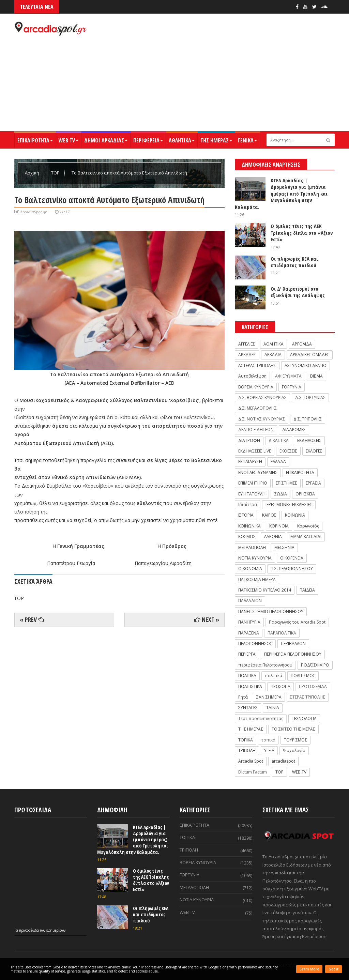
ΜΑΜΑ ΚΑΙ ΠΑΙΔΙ (306, 537)
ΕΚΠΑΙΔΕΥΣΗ (250, 462)
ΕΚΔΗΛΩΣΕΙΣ (309, 440)
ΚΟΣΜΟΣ (247, 537)
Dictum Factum (253, 772)
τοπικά (268, 740)
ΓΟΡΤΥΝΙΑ (292, 387)
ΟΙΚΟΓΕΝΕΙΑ (292, 558)
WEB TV (69, 140)
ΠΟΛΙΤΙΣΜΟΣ (303, 676)
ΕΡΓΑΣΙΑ (313, 483)
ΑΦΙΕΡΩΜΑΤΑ (288, 376)
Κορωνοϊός (308, 526)
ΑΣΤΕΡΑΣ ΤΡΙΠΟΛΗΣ (257, 365)
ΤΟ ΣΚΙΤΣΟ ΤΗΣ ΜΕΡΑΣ (293, 729)
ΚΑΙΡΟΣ (269, 515)
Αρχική (33, 173)
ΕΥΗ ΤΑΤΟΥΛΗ (252, 494)
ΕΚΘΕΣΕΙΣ (288, 451)
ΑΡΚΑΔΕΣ (247, 355)
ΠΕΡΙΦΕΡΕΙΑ (148, 140)
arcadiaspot (283, 761)
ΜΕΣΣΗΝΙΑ (284, 547)
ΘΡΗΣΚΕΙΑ (305, 494)
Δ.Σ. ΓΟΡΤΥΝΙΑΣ (310, 397)
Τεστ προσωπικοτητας (261, 718)
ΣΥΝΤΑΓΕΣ (248, 708)
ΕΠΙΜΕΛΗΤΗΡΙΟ (253, 483)
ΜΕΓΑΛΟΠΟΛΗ (252, 547)
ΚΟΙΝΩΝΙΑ (295, 515)
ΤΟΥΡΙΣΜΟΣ (295, 740)
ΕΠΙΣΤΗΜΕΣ (286, 483)
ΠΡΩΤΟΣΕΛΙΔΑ (313, 686)
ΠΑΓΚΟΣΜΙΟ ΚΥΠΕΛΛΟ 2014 (265, 590)
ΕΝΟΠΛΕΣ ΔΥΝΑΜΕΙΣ (258, 472)
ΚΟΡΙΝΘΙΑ (279, 526)
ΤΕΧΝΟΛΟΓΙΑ (304, 718)
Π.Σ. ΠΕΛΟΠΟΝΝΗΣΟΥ (292, 569)
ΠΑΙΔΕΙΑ (307, 590)
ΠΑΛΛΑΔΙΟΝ (250, 601)
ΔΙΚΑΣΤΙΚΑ (279, 440)
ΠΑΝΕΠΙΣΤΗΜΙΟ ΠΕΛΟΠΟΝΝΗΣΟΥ (271, 611)
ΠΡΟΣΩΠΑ (280, 686)
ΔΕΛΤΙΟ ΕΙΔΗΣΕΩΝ (256, 430)
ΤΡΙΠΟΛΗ (247, 751)
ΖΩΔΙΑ (280, 494)
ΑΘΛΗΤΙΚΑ (182, 140)
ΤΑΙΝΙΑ (273, 708)
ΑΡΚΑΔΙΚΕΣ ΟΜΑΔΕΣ (310, 355)
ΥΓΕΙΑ (269, 751)
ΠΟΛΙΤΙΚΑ (247, 676)
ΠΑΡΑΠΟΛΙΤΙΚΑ (282, 633)
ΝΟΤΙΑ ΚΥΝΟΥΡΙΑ (255, 558)
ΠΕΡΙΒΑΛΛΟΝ (293, 644)
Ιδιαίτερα (248, 504)
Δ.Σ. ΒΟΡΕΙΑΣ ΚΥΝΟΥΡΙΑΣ (262, 397)
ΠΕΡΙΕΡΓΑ (247, 654)
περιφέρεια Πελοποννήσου (265, 665)
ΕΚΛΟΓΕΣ (314, 451)
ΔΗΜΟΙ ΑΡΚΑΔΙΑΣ (106, 140)
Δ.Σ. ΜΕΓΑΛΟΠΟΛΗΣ (257, 408)
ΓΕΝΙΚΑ (247, 140)
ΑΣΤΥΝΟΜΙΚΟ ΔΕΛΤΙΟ (306, 365)
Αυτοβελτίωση (252, 376)
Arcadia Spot (251, 761)
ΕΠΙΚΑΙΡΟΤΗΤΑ (35, 140)
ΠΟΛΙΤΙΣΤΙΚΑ (250, 686)
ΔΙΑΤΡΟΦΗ (249, 440)
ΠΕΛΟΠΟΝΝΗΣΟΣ (255, 644)
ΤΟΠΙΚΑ (246, 740)
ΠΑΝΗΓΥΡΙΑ (249, 622)
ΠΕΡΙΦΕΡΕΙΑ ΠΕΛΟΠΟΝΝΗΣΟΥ (293, 654)
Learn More (309, 969)
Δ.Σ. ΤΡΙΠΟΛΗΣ (308, 419)
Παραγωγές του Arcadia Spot (297, 622)
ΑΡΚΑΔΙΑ (273, 355)
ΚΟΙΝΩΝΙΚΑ (249, 526)
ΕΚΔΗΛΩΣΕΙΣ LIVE (255, 451)
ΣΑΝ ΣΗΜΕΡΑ (269, 697)
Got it (333, 969)
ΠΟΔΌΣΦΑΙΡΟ (315, 665)
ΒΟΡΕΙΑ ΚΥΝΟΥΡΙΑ (256, 387)
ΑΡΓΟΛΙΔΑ (302, 344)
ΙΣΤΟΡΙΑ (246, 515)
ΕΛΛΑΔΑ (278, 462)
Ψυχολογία (294, 751)
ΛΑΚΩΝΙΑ (273, 537)
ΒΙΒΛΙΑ (316, 376)
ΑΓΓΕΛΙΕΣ (247, 344)
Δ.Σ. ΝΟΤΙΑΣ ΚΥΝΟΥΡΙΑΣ (262, 419)
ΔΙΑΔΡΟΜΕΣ (294, 430)
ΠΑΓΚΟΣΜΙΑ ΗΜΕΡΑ (257, 579)
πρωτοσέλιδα (29, 930)
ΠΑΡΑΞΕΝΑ (249, 633)
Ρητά (243, 697)
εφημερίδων (56, 930)
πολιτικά (274, 676)
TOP (56, 173)
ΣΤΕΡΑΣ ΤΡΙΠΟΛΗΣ (308, 697)
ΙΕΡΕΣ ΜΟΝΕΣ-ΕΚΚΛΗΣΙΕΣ (289, 504)
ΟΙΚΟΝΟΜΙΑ (250, 569)
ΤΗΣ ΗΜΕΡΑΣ (216, 140)
